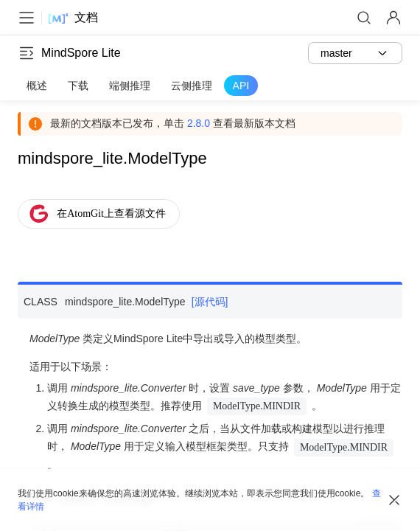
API (241, 86)
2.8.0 (199, 123)
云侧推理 (192, 86)
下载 (78, 86)
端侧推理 (130, 86)
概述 (37, 86)
